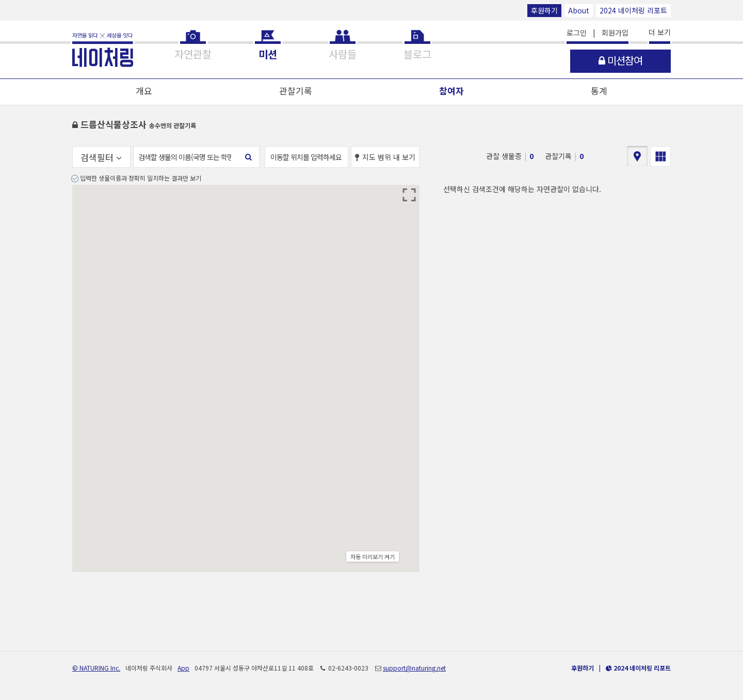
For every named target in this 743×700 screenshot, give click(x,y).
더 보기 (660, 32)
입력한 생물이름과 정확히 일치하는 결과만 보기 (141, 178)
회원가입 (615, 33)
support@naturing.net (414, 668)
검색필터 (101, 157)
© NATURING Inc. (96, 668)
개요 (144, 91)
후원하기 (544, 10)
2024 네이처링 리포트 (633, 10)
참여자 (451, 91)
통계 (599, 91)
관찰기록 (296, 91)
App (183, 668)
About (579, 10)
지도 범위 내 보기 (385, 157)
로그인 (577, 33)
